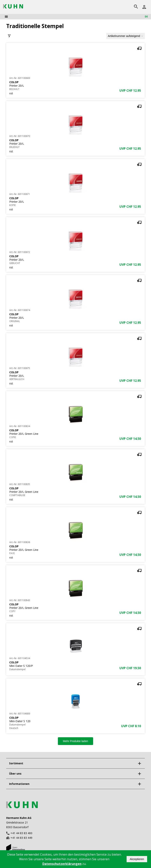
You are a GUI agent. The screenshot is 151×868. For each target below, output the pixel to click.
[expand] (139, 763)
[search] (136, 7)
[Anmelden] (144, 7)
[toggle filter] (9, 36)
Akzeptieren (137, 859)
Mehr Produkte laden (75, 741)
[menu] (6, 17)
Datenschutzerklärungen (62, 864)
